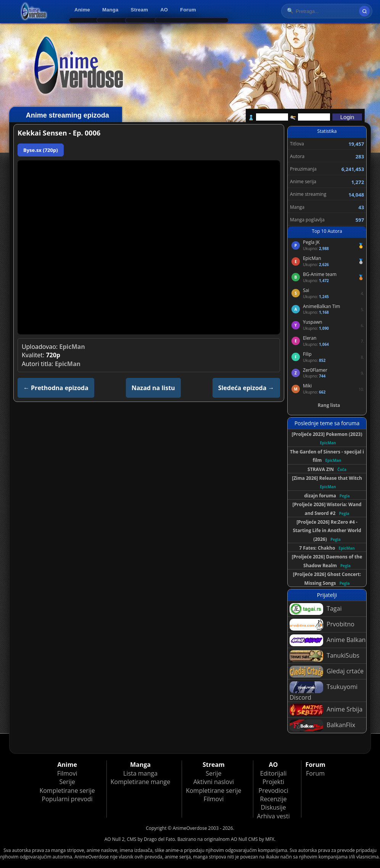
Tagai (316, 609)
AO (164, 10)
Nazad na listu (153, 388)
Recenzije (274, 799)
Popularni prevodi (67, 799)
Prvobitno (322, 625)
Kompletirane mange (140, 782)
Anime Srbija (326, 710)
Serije (67, 782)
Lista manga (140, 773)
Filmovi (67, 773)
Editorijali (274, 773)
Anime (82, 10)
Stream (140, 10)
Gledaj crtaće (327, 672)
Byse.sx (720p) (41, 150)
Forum (188, 10)
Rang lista (329, 405)
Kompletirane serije (67, 791)
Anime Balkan (328, 640)
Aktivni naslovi (214, 782)
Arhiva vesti (274, 816)
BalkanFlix (322, 725)
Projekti (273, 782)
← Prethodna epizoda (56, 388)
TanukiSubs (324, 656)
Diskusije (273, 807)
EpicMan (72, 347)
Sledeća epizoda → (246, 388)
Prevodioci (274, 791)
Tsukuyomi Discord (324, 691)
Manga (110, 10)
